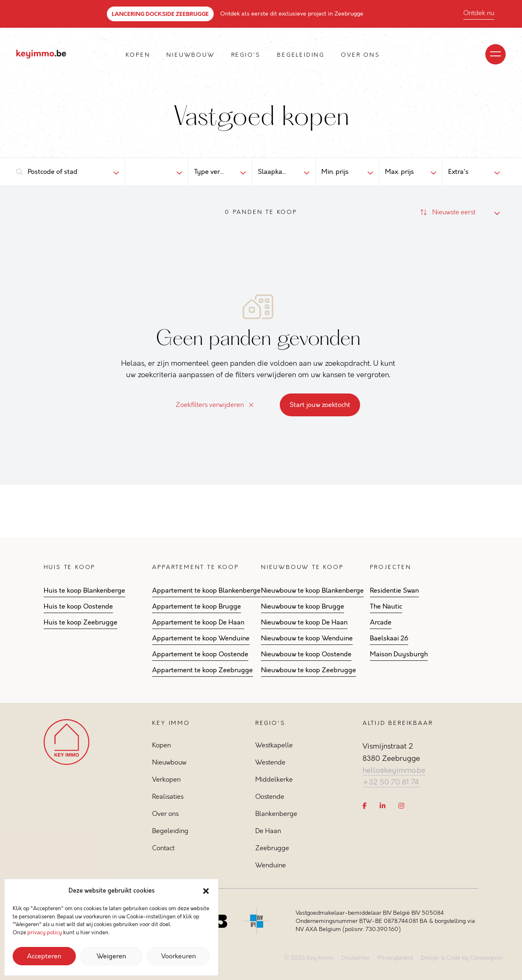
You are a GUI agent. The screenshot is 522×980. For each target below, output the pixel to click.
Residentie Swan (394, 591)
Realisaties (168, 797)
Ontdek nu (479, 13)
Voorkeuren (178, 956)
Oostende (270, 797)
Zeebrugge (272, 848)
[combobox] (64, 172)
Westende (270, 762)
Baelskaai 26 (389, 638)
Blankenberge (276, 814)
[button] (206, 891)
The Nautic (386, 607)
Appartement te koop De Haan (198, 622)
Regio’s (246, 55)
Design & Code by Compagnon (462, 958)
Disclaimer (355, 958)
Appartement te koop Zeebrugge (202, 670)
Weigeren (111, 956)
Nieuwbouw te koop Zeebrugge (309, 670)
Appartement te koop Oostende (200, 654)
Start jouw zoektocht (320, 405)
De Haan (268, 831)
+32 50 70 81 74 (391, 782)
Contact (163, 848)
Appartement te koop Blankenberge (206, 591)
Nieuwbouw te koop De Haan (304, 622)
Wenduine (271, 865)
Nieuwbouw (190, 55)
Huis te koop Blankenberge (84, 591)
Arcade (381, 622)
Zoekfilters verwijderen (215, 405)
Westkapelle (274, 745)
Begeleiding (301, 55)
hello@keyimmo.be (394, 770)
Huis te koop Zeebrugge (81, 622)
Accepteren (44, 956)
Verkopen (166, 779)
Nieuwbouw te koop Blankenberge (312, 591)
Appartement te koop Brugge (197, 607)
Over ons (360, 55)
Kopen (138, 55)
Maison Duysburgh (399, 654)
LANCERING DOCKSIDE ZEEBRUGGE (160, 14)
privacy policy (45, 933)
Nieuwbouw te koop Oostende (306, 654)
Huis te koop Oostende (78, 607)
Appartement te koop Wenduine (201, 638)
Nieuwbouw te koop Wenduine (307, 638)
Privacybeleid (395, 958)
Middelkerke (274, 779)
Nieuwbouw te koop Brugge (303, 607)
